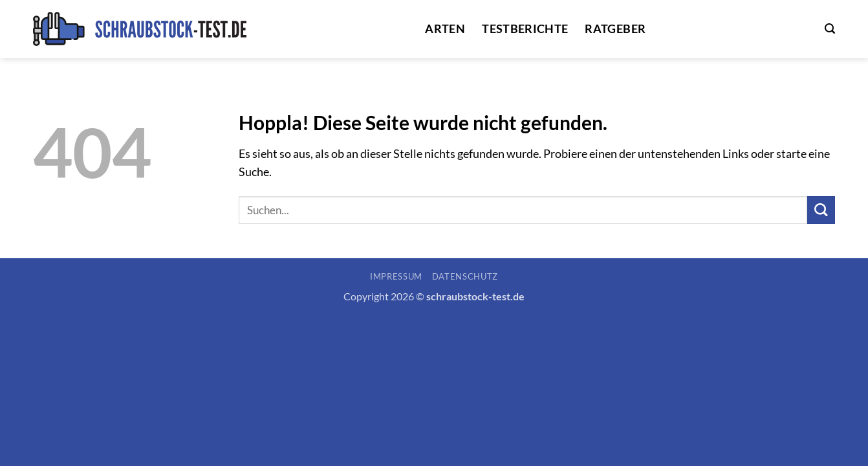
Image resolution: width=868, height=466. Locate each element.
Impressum (396, 276)
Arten (445, 29)
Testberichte (525, 29)
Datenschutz (465, 276)
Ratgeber (615, 29)
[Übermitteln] (821, 210)
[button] (830, 29)
